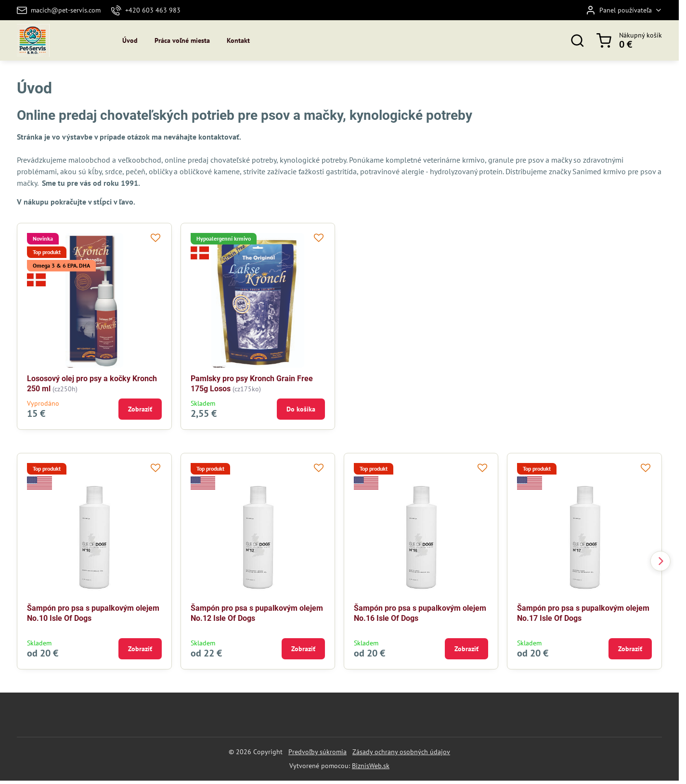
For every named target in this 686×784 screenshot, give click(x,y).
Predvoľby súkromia (317, 752)
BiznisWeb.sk (371, 766)
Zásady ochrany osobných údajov (401, 752)
